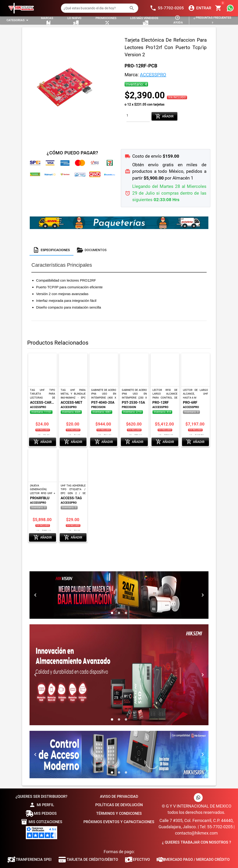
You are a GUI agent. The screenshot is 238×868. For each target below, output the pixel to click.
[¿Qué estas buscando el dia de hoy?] (95, 8)
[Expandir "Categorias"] (18, 20)
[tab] (51, 250)
